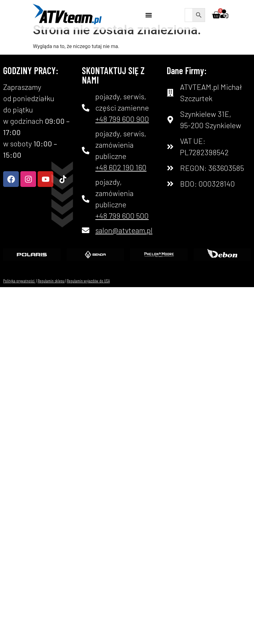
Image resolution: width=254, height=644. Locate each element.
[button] (149, 15)
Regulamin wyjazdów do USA (88, 290)
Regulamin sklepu (51, 290)
